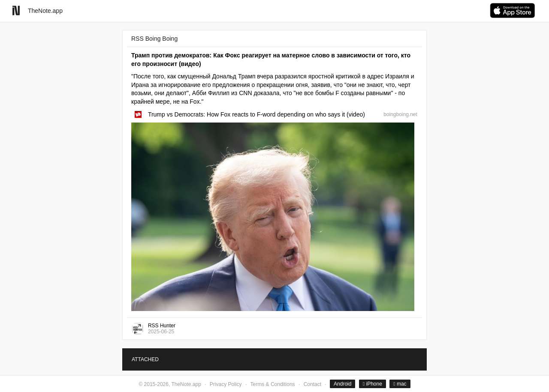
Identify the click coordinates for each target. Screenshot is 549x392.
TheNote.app (45, 11)
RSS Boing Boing (154, 39)
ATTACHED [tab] (145, 359)
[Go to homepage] (16, 10)
